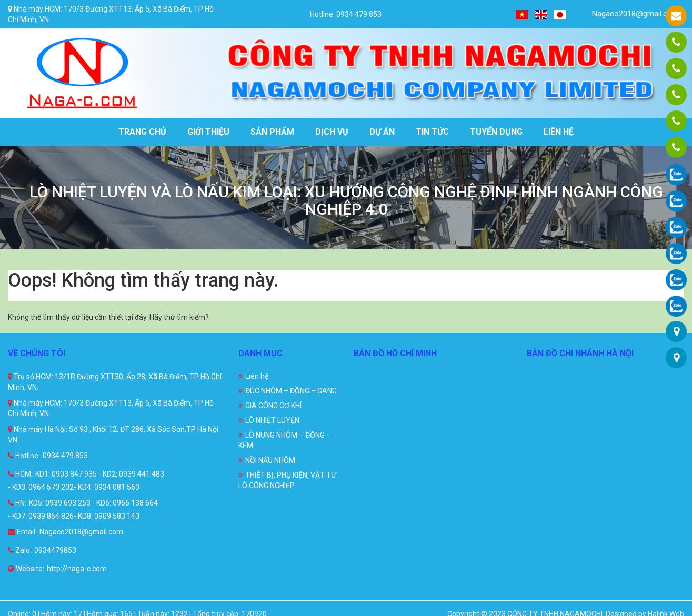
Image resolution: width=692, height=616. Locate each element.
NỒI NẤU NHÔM (270, 460)
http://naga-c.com (77, 569)
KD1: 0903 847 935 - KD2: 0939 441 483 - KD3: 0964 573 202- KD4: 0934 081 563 (86, 481)
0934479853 (55, 550)
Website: (26, 569)
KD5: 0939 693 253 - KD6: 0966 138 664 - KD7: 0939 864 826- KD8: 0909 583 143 (83, 509)
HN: (17, 503)
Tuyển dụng (496, 132)
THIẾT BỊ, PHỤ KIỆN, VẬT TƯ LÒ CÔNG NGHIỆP (287, 480)
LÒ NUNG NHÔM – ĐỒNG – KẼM (285, 440)
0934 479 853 (65, 456)
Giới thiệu (208, 132)
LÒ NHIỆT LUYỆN (272, 420)
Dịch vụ (332, 132)
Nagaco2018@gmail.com (629, 14)
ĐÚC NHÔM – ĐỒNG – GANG (291, 391)
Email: (22, 532)
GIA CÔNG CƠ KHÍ (273, 406)
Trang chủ (142, 132)
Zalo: (20, 550)
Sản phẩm (272, 132)
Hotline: (24, 456)
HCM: (20, 474)
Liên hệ (559, 132)
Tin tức (432, 132)
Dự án (382, 132)
